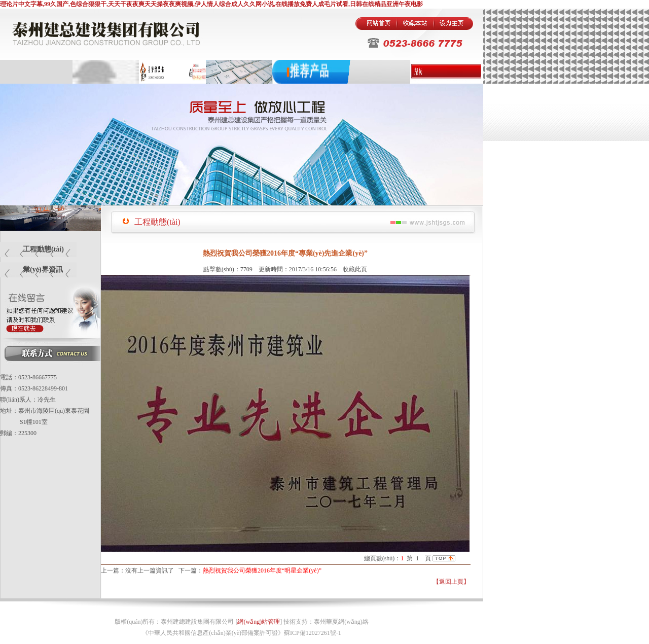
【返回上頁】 (451, 582)
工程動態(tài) (43, 249)
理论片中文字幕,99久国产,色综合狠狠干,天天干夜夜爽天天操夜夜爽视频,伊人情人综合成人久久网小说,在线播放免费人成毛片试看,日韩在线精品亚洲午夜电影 (211, 4)
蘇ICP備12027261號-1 (313, 633)
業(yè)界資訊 (43, 270)
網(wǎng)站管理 (259, 622)
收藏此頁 (355, 269)
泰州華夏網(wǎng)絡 (341, 622)
